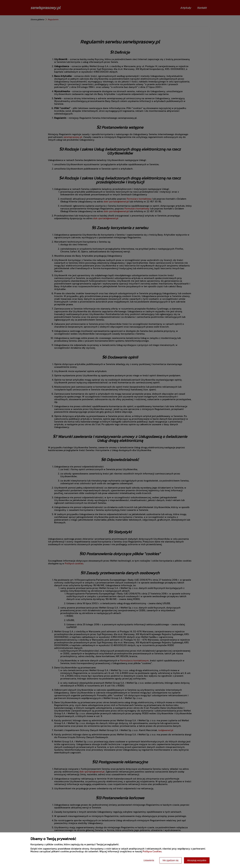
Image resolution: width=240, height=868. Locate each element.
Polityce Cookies (152, 851)
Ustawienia (149, 860)
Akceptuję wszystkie (197, 860)
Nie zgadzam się (171, 860)
